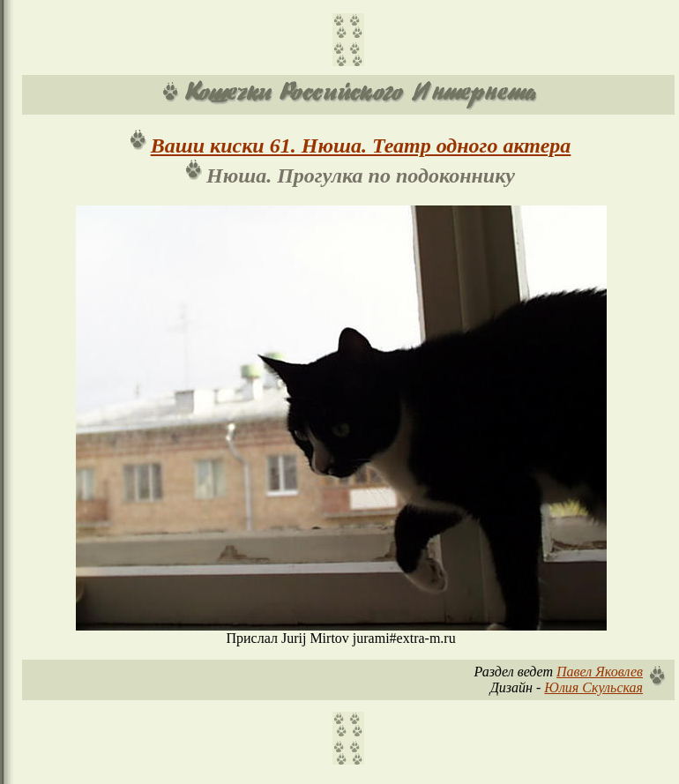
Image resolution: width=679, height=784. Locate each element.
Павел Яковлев (600, 672)
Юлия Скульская (593, 687)
